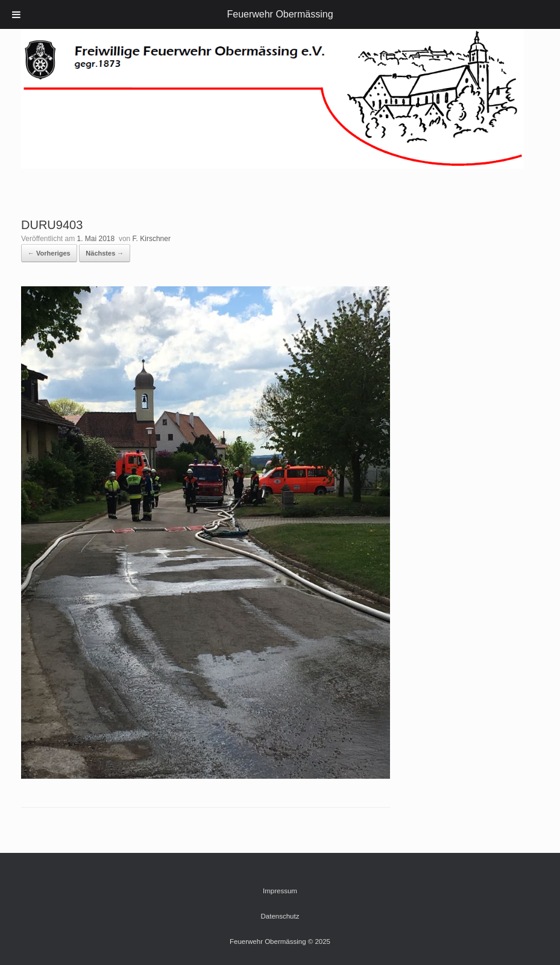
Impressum (280, 891)
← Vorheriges (49, 253)
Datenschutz (280, 916)
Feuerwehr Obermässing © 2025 (280, 941)
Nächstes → (105, 253)
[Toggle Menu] (16, 14)
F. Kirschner (152, 239)
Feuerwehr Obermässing (280, 14)
